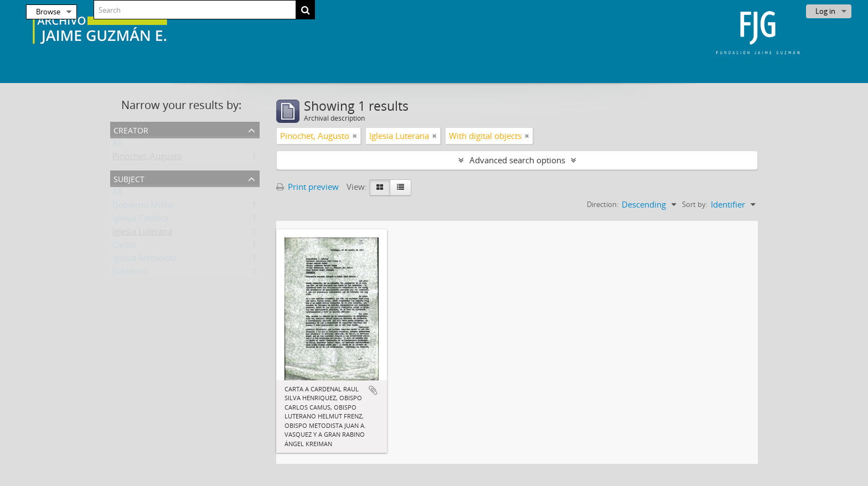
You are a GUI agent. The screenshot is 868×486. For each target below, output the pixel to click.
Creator (131, 129)
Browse (48, 12)
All (117, 145)
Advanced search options (517, 160)
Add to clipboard (373, 390)
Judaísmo (130, 273)
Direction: (603, 204)
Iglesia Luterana (142, 234)
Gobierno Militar (144, 207)
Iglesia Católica (140, 220)
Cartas (124, 247)
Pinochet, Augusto (147, 158)
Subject (129, 178)
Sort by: (695, 204)
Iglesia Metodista (144, 260)
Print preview (308, 187)
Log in (825, 11)
